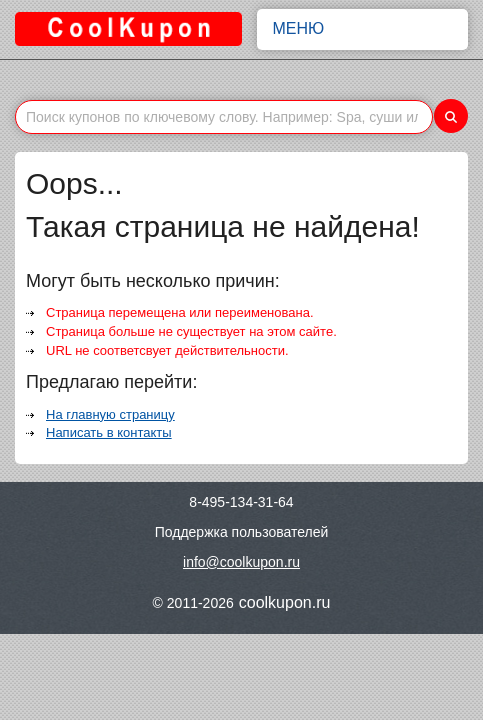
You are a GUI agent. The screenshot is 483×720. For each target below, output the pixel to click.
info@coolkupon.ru (241, 562)
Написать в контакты (109, 432)
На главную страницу (110, 414)
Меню (363, 29)
